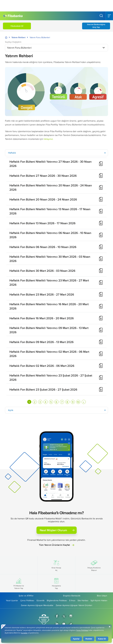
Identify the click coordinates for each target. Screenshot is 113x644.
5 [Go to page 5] (51, 402)
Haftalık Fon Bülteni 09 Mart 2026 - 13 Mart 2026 (41, 342)
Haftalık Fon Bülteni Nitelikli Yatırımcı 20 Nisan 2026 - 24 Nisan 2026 (51, 187)
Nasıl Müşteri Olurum (57, 530)
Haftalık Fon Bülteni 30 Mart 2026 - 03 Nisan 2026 (42, 271)
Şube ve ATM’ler (26, 596)
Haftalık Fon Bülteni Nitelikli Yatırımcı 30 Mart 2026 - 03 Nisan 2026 (50, 259)
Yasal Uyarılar (12, 600)
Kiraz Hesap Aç (56, 565)
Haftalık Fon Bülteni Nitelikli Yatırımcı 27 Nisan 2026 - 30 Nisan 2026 (50, 164)
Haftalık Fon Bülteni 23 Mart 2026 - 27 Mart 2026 (42, 294)
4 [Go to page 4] (45, 402)
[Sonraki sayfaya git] (84, 402)
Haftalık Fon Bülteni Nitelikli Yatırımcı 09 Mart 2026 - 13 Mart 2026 (49, 330)
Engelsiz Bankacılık (72, 596)
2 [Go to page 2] (35, 402)
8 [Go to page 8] (67, 402)
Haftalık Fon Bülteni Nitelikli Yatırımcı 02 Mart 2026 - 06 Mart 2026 (49, 354)
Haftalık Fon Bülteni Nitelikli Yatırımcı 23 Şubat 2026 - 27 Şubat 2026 (51, 378)
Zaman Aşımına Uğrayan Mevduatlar (37, 605)
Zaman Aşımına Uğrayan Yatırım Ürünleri (74, 605)
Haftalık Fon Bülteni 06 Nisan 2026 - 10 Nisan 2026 (43, 247)
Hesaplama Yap (56, 583)
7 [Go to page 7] (62, 402)
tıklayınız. (49, 139)
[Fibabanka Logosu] (13, 16)
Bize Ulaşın (102, 596)
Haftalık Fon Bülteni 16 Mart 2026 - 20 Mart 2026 (42, 318)
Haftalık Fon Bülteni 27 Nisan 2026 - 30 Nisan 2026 (43, 176)
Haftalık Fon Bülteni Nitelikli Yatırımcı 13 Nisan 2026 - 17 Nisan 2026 (50, 211)
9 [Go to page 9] (73, 402)
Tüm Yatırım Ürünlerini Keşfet (57, 545)
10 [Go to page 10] (78, 402)
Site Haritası (83, 600)
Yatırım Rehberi (18, 37)
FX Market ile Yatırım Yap (19, 583)
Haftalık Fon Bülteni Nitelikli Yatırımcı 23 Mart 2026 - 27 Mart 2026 (49, 282)
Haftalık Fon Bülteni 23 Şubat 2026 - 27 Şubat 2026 (43, 389)
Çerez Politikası (27, 600)
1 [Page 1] (29, 402)
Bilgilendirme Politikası (57, 600)
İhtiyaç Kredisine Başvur (94, 565)
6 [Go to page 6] (56, 402)
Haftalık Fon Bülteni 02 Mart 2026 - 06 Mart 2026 (42, 366)
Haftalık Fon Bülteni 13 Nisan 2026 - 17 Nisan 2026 (42, 223)
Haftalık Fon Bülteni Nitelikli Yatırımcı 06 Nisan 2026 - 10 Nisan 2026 (50, 235)
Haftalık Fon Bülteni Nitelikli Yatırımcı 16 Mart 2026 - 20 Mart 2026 (49, 306)
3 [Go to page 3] (40, 402)
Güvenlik (40, 600)
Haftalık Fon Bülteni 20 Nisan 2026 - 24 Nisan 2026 (43, 199)
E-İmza (72, 600)
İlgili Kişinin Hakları (99, 600)
